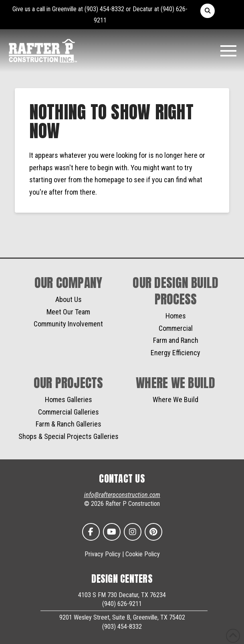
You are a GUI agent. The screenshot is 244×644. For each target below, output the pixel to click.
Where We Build (175, 399)
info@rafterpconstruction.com (122, 495)
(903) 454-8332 (104, 9)
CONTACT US (122, 479)
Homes (176, 316)
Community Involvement (68, 324)
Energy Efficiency (175, 353)
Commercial (176, 328)
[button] (208, 11)
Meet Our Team (68, 312)
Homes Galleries (69, 399)
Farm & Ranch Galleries (69, 424)
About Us (69, 299)
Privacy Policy (103, 554)
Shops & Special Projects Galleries (69, 436)
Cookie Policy (143, 554)
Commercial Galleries (69, 412)
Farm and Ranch (176, 340)
